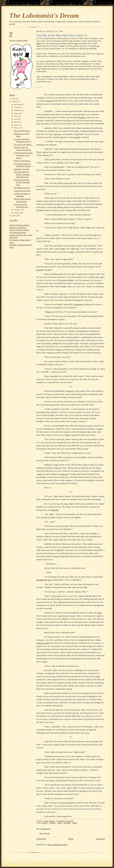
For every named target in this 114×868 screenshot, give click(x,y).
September (18, 110)
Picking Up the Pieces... (22, 161)
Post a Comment (45, 833)
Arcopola (77, 137)
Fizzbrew (82, 117)
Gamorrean (78, 304)
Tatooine (40, 270)
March (17, 128)
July (16, 116)
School (60, 823)
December (18, 104)
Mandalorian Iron (44, 580)
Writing (75, 823)
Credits (62, 249)
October (17, 107)
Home (71, 839)
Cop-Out (45, 823)
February (18, 210)
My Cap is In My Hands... (23, 144)
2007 (14, 216)
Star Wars (67, 823)
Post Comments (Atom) (58, 845)
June (16, 119)
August (17, 113)
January (17, 213)
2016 (14, 99)
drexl (40, 474)
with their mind (43, 643)
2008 (14, 101)
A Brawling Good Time (22, 191)
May (16, 122)
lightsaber (55, 510)
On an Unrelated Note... (22, 131)
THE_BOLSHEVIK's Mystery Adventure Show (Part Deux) (22, 174)
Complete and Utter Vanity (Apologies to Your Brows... (23, 155)
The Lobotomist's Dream (44, 15)
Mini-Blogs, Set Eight (22, 169)
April (16, 125)
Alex (76, 43)
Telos (72, 252)
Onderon (64, 474)
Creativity (52, 823)
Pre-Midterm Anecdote (22, 188)
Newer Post (41, 839)
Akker (39, 43)
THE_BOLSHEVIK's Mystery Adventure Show (22, 182)
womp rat (50, 101)
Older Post (100, 839)
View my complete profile (19, 40)
